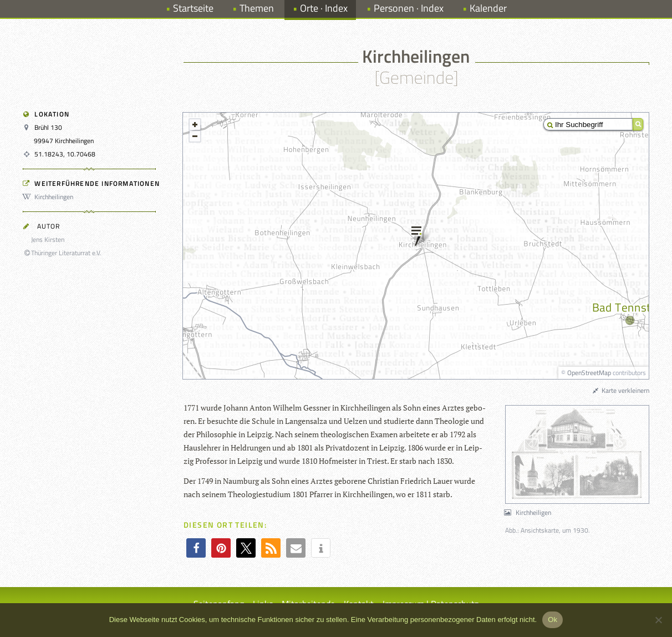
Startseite (193, 8)
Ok (553, 620)
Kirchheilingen (50, 197)
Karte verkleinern (620, 390)
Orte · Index (324, 8)
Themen (257, 8)
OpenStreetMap (589, 373)
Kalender (488, 8)
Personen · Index (409, 8)
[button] (196, 548)
